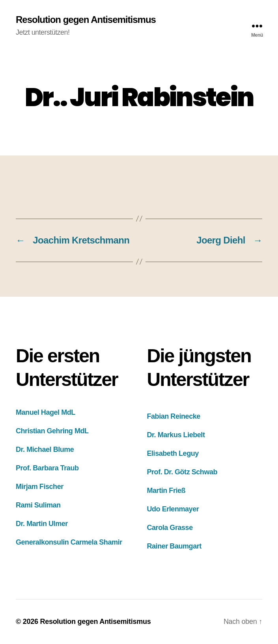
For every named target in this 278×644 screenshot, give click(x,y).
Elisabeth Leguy (173, 453)
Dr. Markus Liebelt (176, 435)
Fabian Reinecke (174, 416)
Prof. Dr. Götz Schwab (182, 472)
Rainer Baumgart (174, 546)
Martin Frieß (166, 490)
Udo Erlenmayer (173, 509)
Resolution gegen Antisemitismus (86, 20)
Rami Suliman (38, 505)
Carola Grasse (170, 528)
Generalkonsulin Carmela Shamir (69, 542)
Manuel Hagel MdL (46, 412)
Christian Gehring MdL (52, 431)
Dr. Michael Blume (45, 449)
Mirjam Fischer (40, 487)
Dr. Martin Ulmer (42, 524)
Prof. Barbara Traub (47, 468)
